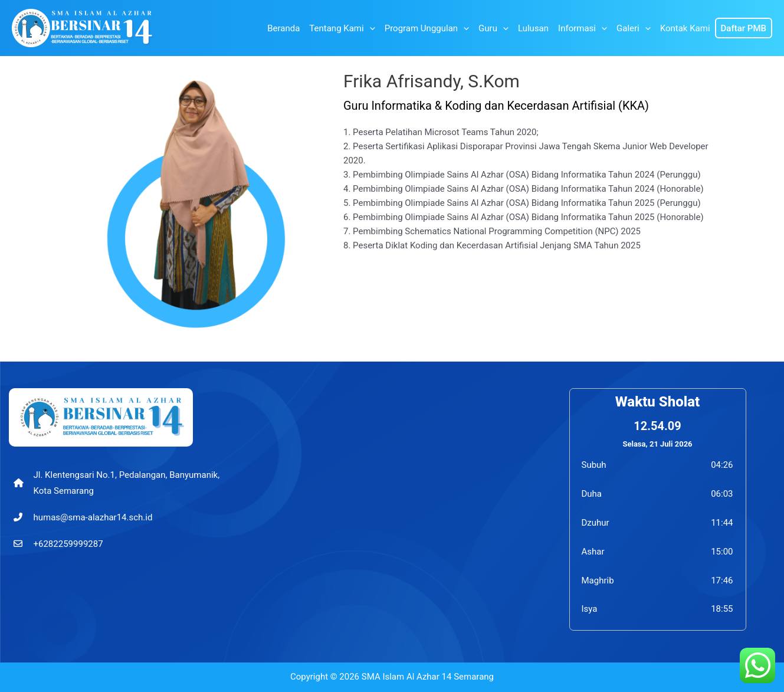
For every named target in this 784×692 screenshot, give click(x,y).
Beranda (283, 28)
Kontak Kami (685, 28)
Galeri (634, 28)
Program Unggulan (427, 28)
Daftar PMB (744, 28)
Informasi (583, 28)
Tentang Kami (342, 28)
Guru (493, 28)
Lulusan (533, 28)
